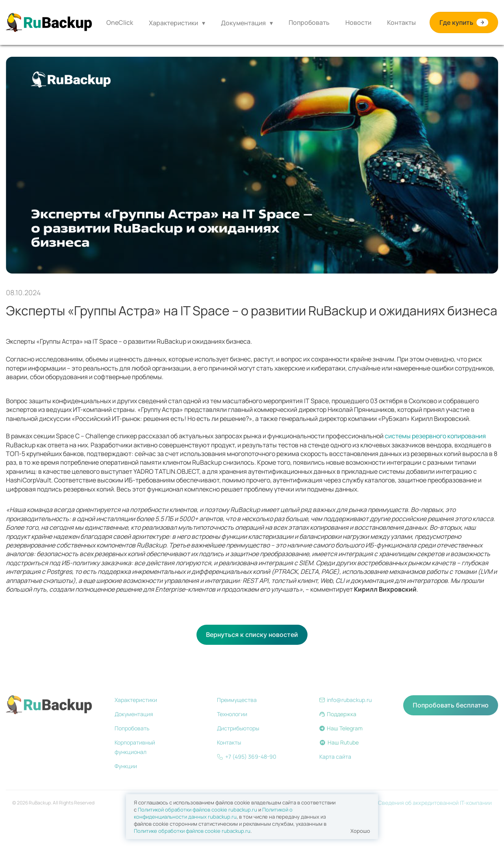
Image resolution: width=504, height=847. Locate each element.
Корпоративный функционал (135, 747)
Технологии (232, 714)
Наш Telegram (341, 728)
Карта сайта (335, 757)
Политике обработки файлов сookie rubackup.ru (192, 831)
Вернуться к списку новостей (252, 635)
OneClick (120, 22)
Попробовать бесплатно (451, 705)
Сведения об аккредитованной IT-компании (435, 803)
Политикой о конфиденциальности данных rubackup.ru (213, 813)
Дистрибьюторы (238, 728)
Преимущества (237, 700)
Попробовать (309, 22)
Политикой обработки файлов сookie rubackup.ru (197, 810)
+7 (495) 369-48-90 (247, 757)
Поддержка (338, 714)
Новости (358, 22)
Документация (243, 23)
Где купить (464, 23)
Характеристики (173, 23)
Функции (126, 766)
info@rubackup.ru (346, 700)
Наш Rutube (339, 742)
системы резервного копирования (435, 436)
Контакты (401, 22)
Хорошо (360, 831)
